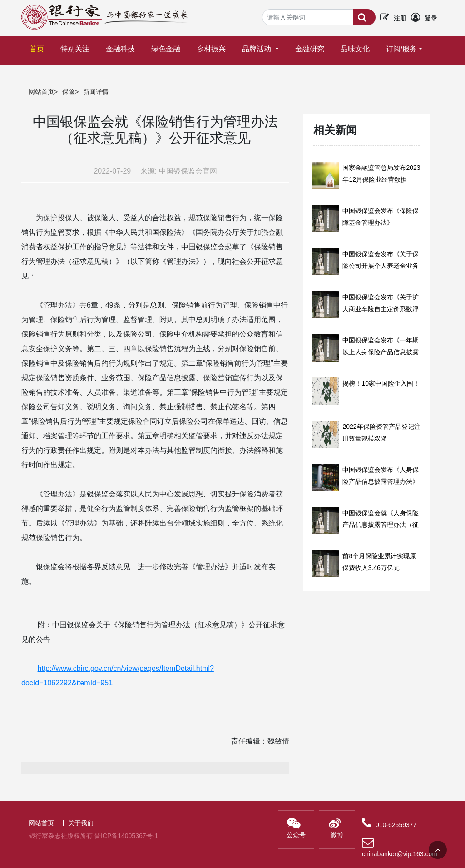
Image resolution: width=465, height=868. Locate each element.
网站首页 (41, 92)
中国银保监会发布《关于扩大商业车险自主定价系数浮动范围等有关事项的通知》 (381, 309)
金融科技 (120, 49)
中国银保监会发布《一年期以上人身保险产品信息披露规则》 (381, 352)
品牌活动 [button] (257, 49)
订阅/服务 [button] (401, 49)
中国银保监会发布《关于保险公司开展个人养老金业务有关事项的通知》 (381, 266)
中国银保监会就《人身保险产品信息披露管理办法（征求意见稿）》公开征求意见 (381, 525)
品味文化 (355, 49)
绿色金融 (166, 49)
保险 (69, 92)
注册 (400, 18)
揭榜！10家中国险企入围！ (381, 383)
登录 (431, 18)
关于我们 (81, 823)
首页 (39, 45)
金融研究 (310, 49)
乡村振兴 (211, 49)
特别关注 (75, 49)
